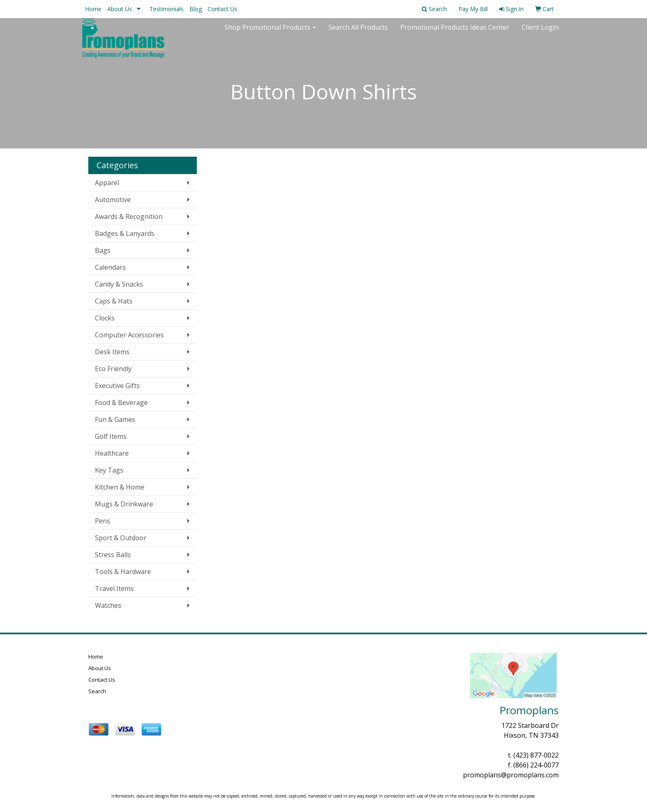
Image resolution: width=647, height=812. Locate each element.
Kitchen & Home (120, 487)
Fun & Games (115, 419)
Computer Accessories (129, 335)
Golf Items (111, 436)
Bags (103, 250)
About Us (120, 9)
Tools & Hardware (123, 572)
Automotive (113, 200)
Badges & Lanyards (125, 233)
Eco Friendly (113, 369)
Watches (108, 605)
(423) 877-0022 (536, 755)
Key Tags (109, 470)
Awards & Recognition (129, 217)
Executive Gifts (117, 386)
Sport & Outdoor (121, 538)
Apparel (107, 183)
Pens (103, 521)
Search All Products (358, 33)
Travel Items (114, 588)
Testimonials (166, 9)
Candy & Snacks (119, 284)
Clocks (105, 318)
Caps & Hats (114, 301)
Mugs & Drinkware (124, 504)
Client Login (540, 33)
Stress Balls (113, 555)
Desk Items (112, 352)
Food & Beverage (121, 402)
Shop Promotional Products (270, 33)
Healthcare (112, 453)
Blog (196, 9)
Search (97, 691)
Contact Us (222, 9)
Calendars (110, 267)
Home (93, 9)
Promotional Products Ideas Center (455, 33)
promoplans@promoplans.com (511, 775)
